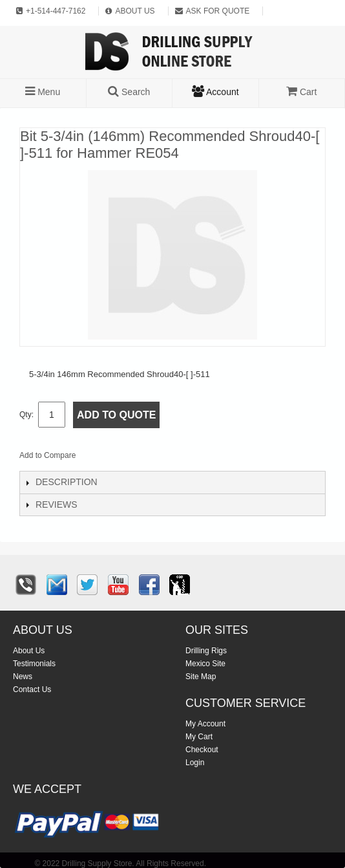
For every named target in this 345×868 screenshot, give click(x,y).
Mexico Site (205, 664)
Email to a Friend (103, 458)
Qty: (26, 415)
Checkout (202, 750)
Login (195, 763)
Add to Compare (47, 455)
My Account (205, 724)
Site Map (201, 677)
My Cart (199, 737)
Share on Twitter (154, 458)
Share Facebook (129, 458)
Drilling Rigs (206, 651)
